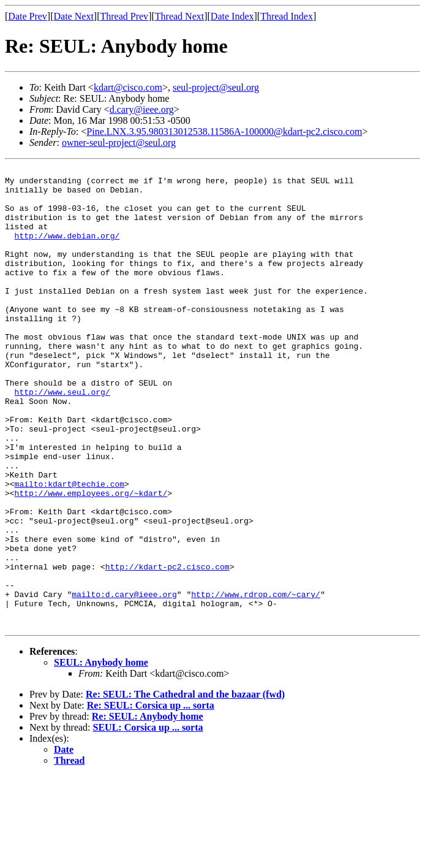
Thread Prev (124, 16)
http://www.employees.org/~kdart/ (91, 559)
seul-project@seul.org (216, 87)
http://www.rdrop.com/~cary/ (256, 680)
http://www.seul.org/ (62, 438)
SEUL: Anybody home (101, 754)
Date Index (232, 16)
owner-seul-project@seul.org (119, 143)
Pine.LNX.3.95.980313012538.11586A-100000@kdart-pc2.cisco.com (224, 131)
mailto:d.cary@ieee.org (124, 680)
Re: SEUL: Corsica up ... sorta (151, 797)
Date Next (74, 16)
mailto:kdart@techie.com (70, 548)
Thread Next (179, 16)
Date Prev (28, 16)
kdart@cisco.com (128, 87)
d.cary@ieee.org (142, 109)
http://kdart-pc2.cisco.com (167, 647)
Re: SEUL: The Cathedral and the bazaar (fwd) (185, 786)
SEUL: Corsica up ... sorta (148, 819)
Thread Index (287, 16)
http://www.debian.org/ (67, 250)
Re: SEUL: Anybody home (148, 808)
